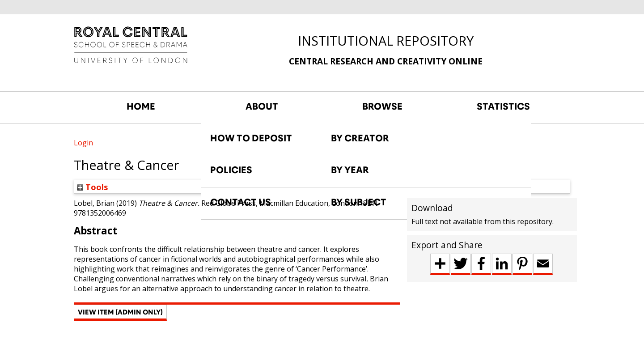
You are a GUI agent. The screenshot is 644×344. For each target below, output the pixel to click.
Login (83, 143)
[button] (120, 313)
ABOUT (262, 106)
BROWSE (382, 106)
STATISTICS (503, 106)
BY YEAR (350, 170)
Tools (93, 187)
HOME (141, 106)
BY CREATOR (360, 138)
